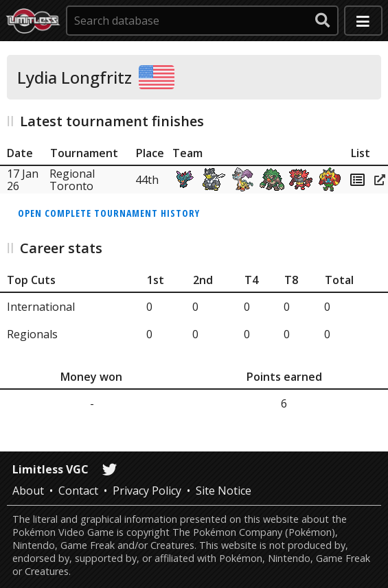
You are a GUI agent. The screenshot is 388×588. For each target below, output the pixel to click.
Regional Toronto (72, 180)
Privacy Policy (147, 491)
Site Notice (224, 491)
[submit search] (323, 21)
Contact (78, 491)
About (28, 491)
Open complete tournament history (109, 213)
